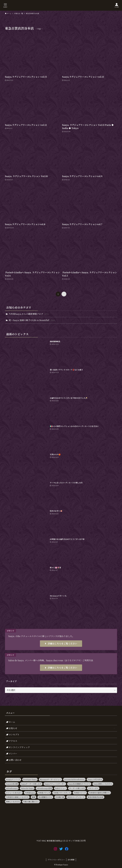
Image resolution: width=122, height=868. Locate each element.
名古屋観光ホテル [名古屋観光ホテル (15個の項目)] (45, 797)
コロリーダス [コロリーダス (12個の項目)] (93, 788)
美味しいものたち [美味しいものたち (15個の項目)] (13, 802)
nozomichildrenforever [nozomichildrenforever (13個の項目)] (74, 779)
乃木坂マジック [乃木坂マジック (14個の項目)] (80, 793)
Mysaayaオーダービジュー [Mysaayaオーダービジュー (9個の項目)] (50, 779)
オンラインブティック (18, 747)
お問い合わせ (14, 760)
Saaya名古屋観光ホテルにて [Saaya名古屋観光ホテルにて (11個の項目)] (79, 784)
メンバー (12, 754)
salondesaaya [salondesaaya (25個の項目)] (12, 788)
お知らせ (61, 728)
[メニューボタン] (5, 5)
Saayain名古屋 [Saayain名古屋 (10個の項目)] (12, 784)
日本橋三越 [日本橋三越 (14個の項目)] (60, 797)
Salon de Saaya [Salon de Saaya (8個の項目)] (27, 788)
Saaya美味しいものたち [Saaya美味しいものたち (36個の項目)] (103, 784)
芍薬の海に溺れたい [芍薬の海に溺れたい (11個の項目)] (31, 802)
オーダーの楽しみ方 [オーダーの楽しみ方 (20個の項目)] (77, 788)
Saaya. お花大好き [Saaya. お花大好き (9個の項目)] (95, 779)
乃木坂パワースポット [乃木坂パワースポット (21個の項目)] (62, 793)
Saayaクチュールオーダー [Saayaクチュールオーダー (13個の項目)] (55, 784)
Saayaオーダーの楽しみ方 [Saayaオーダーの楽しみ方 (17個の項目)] (31, 784)
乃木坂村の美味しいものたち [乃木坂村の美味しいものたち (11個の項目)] (17, 797)
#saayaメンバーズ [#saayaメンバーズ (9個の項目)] (13, 779)
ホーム (11, 722)
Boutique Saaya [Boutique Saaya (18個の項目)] (30, 779)
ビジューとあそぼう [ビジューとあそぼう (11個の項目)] (14, 793)
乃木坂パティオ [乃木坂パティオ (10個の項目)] (44, 793)
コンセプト (13, 735)
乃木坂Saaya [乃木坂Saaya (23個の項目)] (30, 793)
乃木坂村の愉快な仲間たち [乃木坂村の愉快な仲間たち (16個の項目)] (99, 793)
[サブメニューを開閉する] (114, 728)
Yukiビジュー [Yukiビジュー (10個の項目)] (60, 788)
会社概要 (71, 860)
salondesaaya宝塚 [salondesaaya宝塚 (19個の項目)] (44, 788)
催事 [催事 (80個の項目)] (34, 797)
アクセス (12, 741)
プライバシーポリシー (56, 860)
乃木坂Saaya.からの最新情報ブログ (29, 314)
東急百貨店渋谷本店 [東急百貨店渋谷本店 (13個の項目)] (96, 797)
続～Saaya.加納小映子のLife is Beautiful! (32, 320)
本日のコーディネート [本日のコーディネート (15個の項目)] (76, 797)
